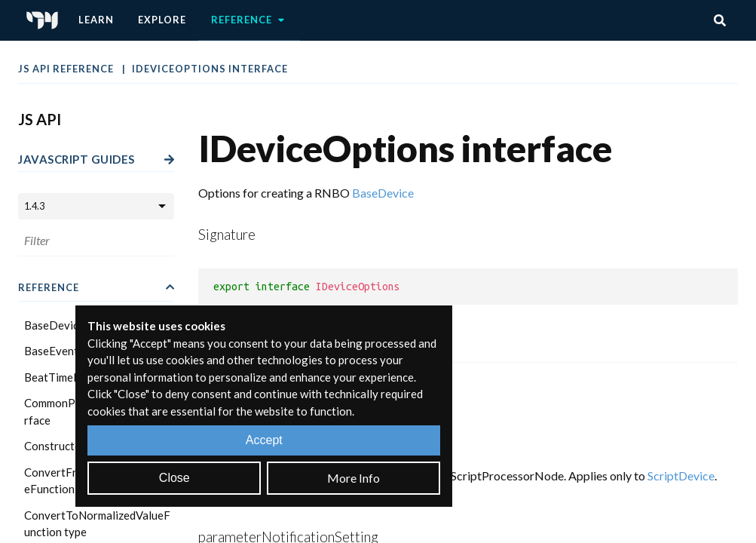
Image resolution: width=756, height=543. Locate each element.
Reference (249, 20)
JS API (40, 119)
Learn (96, 20)
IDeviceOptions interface (210, 69)
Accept (264, 440)
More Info (354, 478)
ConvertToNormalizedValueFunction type (97, 524)
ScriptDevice (681, 476)
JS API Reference (67, 69)
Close (174, 478)
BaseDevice (383, 193)
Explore (162, 20)
